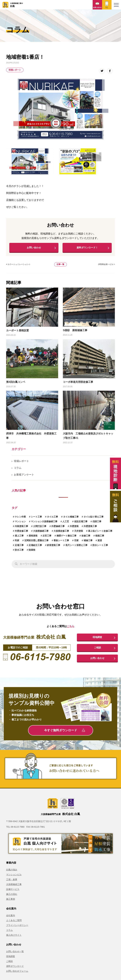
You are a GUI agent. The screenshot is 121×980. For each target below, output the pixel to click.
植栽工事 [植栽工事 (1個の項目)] (100, 537)
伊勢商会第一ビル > (107, 266)
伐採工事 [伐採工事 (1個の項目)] (97, 523)
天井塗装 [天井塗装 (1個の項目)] (79, 532)
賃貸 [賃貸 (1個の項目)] (100, 542)
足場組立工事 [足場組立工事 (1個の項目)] (35, 547)
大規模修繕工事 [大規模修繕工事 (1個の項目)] (41, 532)
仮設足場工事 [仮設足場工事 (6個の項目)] (81, 523)
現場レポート (15, 70)
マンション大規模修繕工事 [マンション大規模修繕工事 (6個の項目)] (44, 523)
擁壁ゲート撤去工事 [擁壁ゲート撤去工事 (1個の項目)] (66, 537)
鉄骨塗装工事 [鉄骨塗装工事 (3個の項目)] (54, 547)
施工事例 (11, 902)
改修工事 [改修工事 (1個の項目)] (86, 537)
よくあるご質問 (14, 923)
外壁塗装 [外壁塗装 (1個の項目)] (74, 528)
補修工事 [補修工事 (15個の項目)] (88, 542)
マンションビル (14, 877)
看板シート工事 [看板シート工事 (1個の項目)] (61, 542)
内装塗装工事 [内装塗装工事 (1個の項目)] (21, 528)
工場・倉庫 (12, 882)
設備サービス (13, 892)
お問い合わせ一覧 (15, 954)
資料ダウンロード (15, 969)
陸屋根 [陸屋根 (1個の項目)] (32, 551)
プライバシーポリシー (17, 928)
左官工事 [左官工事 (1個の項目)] (47, 537)
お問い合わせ (34, 248)
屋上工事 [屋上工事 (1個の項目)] (19, 537)
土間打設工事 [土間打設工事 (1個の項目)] (40, 528)
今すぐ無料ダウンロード (65, 733)
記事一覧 (60, 266)
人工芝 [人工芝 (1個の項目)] (66, 523)
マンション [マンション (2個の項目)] (20, 523)
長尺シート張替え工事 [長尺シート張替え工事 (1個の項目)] (76, 547)
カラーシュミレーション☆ (19, 266)
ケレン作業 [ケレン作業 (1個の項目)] (20, 518)
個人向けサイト (14, 938)
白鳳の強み (12, 872)
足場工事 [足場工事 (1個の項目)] (19, 547)
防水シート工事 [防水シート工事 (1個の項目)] (100, 547)
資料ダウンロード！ (87, 248)
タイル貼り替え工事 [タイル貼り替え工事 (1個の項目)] (94, 518)
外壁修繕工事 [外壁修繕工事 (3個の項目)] (58, 528)
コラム (18, 469)
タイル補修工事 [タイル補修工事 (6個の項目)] (71, 518)
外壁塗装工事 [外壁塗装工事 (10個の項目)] (90, 528)
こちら (71, 628)
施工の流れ (12, 897)
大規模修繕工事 (14, 887)
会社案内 (11, 918)
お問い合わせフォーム (17, 974)
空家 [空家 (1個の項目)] (76, 542)
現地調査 (97, 639)
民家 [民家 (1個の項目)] (17, 542)
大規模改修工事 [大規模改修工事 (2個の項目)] (61, 532)
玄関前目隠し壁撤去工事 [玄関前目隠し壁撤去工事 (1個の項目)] (36, 542)
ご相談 (97, 650)
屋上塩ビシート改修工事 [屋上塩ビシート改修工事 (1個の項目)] (100, 532)
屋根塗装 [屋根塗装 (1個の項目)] (33, 537)
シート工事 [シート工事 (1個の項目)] (36, 518)
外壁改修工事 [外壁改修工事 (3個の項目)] (21, 532)
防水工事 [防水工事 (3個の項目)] (19, 551)
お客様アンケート (24, 476)
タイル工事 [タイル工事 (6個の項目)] (52, 518)
